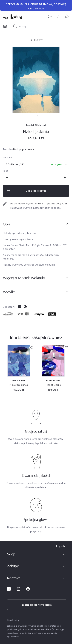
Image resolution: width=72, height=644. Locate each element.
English (61, 546)
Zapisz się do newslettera (37, 605)
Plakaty (36, 40)
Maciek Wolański (36, 125)
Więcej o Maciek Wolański (36, 278)
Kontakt (13, 578)
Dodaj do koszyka (26, 191)
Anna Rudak (19, 381)
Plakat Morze (53, 385)
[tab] (36, 224)
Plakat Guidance (19, 385)
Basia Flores (53, 381)
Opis (36, 224)
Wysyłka (36, 292)
